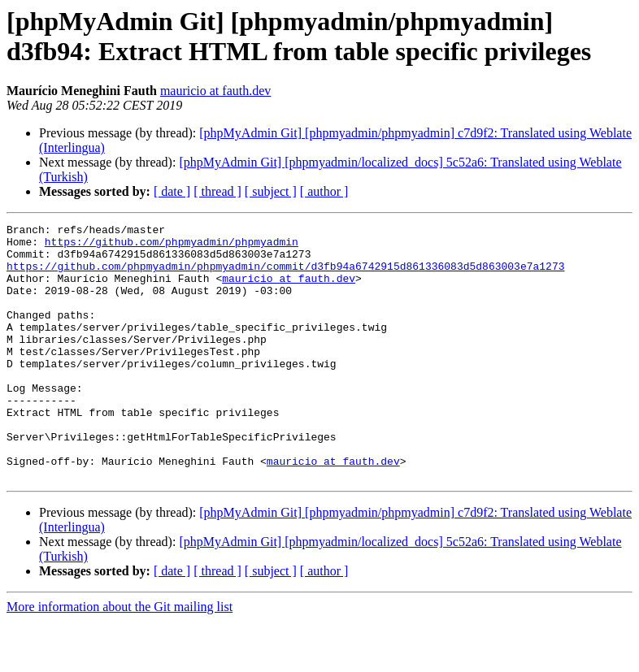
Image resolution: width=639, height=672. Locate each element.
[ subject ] (271, 191)
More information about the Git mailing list (120, 658)
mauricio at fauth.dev (215, 91)
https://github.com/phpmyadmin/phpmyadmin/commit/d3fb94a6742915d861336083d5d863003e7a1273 (285, 275)
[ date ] (172, 191)
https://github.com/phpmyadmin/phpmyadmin (172, 246)
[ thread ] (217, 191)
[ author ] (324, 191)
